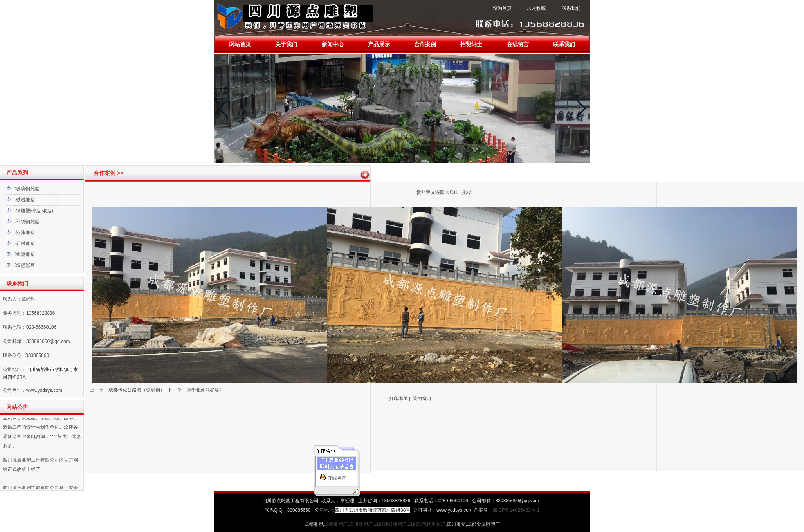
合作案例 (425, 44)
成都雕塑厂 (336, 524)
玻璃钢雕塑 (28, 189)
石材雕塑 (25, 243)
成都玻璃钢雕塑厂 (427, 524)
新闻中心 (333, 44)
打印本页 (398, 399)
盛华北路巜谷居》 (205, 390)
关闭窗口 (422, 399)
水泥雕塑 (25, 254)
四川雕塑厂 (361, 524)
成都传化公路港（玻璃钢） (137, 390)
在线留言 (518, 44)
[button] (223, 108)
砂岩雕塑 (25, 200)
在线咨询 (337, 475)
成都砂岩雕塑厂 (390, 524)
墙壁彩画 (25, 265)
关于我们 (286, 44)
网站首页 (240, 44)
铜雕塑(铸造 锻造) (35, 211)
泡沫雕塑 (25, 233)
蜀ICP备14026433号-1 (516, 510)
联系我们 (564, 44)
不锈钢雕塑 (28, 222)
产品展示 (379, 44)
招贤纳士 (471, 44)
